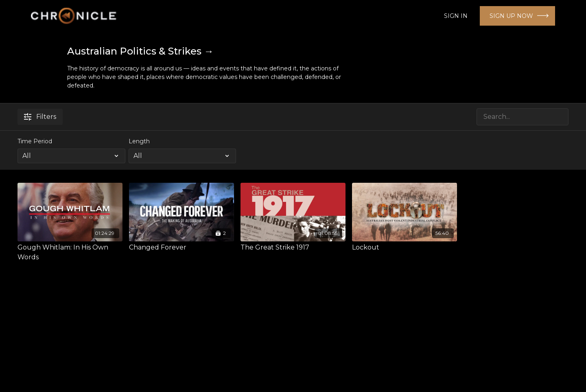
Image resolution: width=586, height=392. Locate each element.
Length (139, 141)
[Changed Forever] (181, 247)
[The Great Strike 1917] (293, 247)
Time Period (35, 141)
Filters (40, 117)
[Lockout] (405, 247)
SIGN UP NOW (511, 16)
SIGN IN (456, 16)
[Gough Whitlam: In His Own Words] (70, 252)
